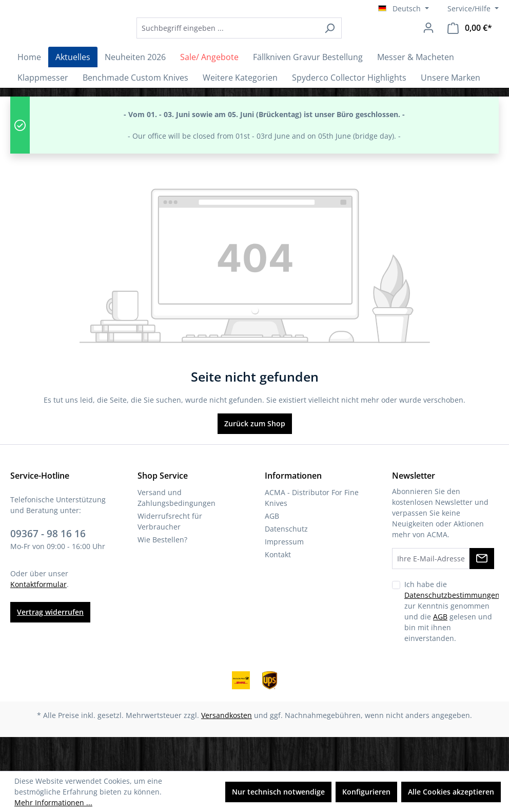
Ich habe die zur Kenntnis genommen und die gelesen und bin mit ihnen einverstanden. (452, 645)
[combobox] (256, 45)
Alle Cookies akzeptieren (451, 792)
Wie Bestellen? (162, 573)
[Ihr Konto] (428, 45)
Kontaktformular (38, 619)
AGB (272, 550)
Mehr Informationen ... (53, 802)
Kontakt (278, 588)
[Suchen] (358, 45)
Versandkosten (227, 749)
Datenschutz (286, 563)
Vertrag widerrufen (50, 646)
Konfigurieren (366, 792)
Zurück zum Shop (255, 457)
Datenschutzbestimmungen (452, 629)
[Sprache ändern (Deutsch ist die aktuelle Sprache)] (404, 9)
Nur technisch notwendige (278, 792)
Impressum (284, 575)
